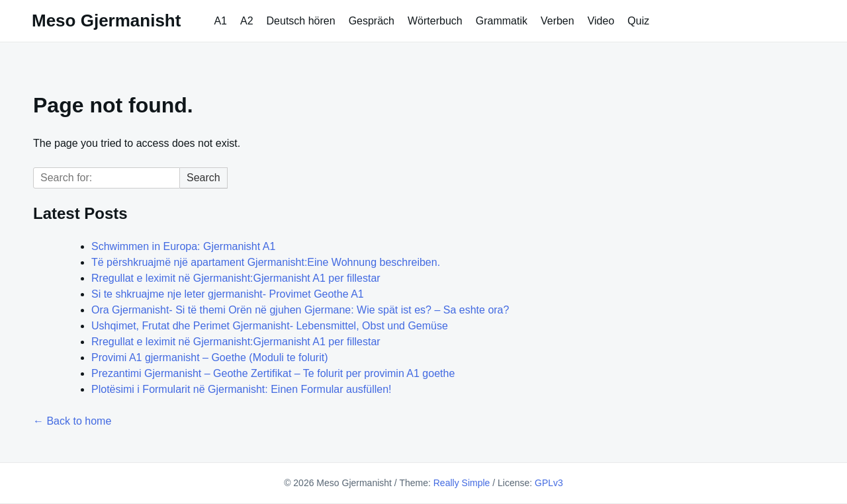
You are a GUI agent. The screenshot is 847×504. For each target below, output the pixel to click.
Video (601, 21)
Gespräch (372, 21)
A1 (220, 21)
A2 (247, 21)
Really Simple (462, 483)
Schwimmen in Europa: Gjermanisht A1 (183, 246)
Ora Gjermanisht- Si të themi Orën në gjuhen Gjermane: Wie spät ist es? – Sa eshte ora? (300, 310)
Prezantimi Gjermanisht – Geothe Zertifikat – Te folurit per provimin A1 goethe (273, 373)
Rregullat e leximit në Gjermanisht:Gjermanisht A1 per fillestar (236, 278)
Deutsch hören (301, 21)
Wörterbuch (435, 21)
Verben (557, 21)
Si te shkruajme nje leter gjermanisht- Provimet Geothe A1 (228, 294)
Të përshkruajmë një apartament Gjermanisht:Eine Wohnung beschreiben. (266, 262)
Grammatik (502, 21)
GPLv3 (549, 483)
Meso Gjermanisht (106, 21)
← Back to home (72, 421)
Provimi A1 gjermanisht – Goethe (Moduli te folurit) (209, 357)
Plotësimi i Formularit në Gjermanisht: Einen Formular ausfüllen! (242, 389)
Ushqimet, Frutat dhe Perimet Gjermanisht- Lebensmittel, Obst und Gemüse (270, 326)
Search (203, 178)
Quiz (638, 21)
